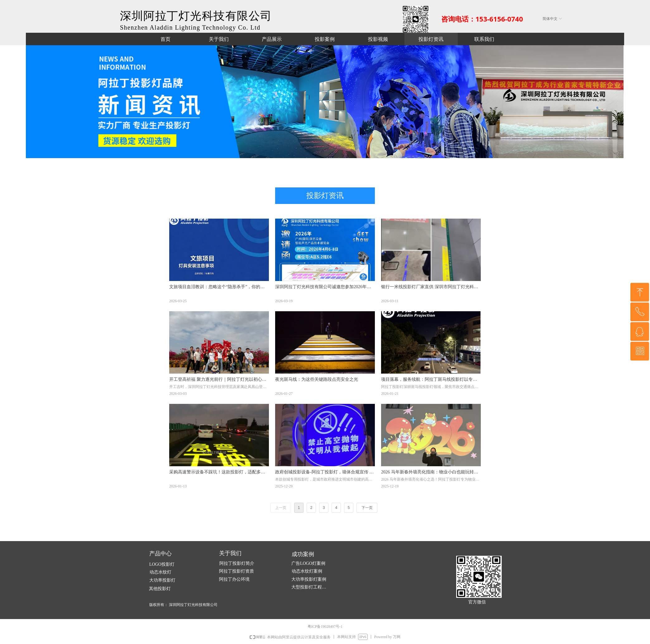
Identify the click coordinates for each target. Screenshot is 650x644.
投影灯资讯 (325, 196)
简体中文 (550, 19)
